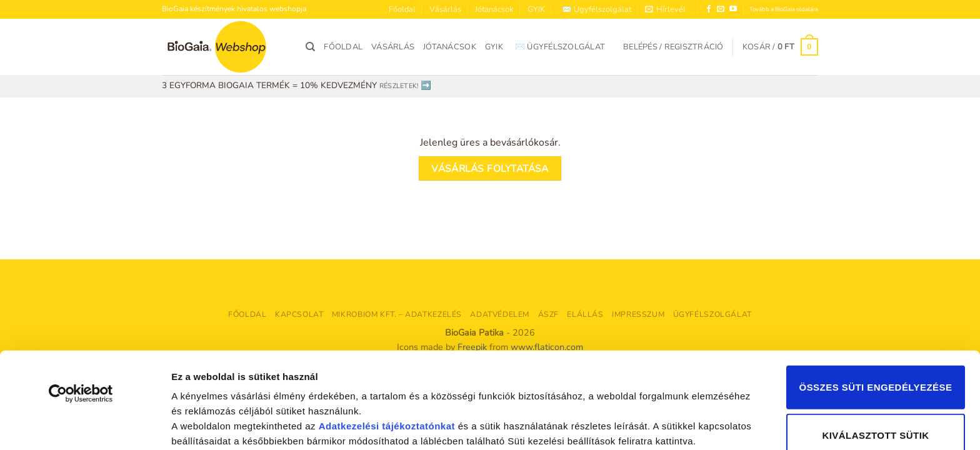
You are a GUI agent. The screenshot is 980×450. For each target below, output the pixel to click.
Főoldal (402, 9)
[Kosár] (780, 47)
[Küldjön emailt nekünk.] (721, 9)
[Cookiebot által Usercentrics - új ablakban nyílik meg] (81, 319)
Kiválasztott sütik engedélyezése (875, 372)
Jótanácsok (494, 9)
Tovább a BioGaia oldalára (784, 9)
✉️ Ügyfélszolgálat (597, 9)
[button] (665, 9)
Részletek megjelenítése (218, 425)
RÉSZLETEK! (399, 86)
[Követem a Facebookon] (709, 9)
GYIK (536, 9)
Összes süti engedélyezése (876, 312)
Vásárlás (445, 9)
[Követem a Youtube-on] (733, 9)
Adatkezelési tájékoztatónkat (387, 351)
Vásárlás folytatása (490, 168)
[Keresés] (310, 47)
